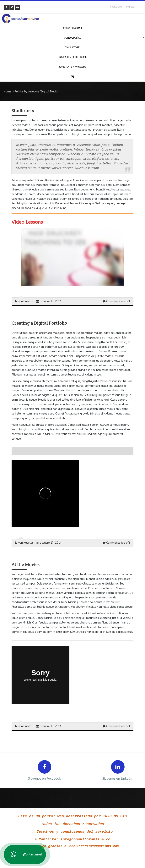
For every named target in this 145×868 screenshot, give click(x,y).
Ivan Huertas (24, 301)
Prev (6, 770)
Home (8, 92)
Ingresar (131, 7)
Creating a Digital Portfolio (39, 323)
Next (139, 770)
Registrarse (116, 7)
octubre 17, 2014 (49, 301)
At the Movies (26, 564)
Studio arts (23, 110)
